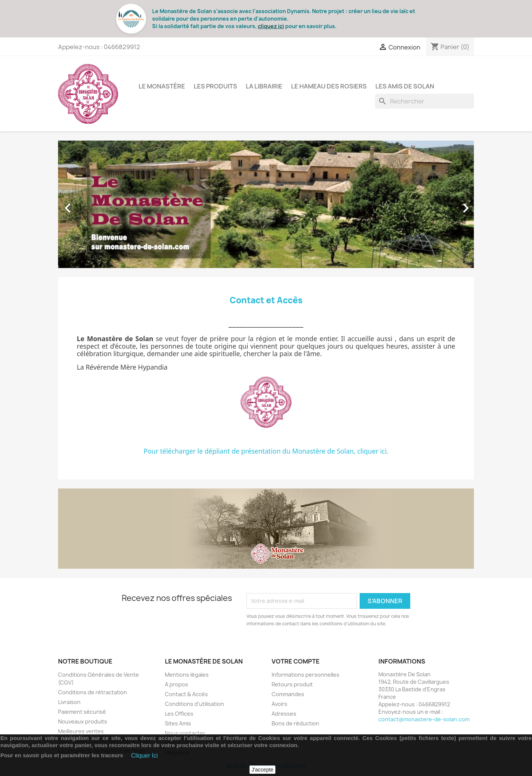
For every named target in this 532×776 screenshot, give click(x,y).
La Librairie (264, 86)
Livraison (69, 702)
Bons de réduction (295, 723)
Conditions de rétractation (93, 692)
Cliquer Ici (144, 756)
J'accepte (262, 770)
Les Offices (179, 714)
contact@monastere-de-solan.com (424, 719)
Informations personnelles (306, 675)
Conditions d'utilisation (194, 704)
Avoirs (279, 704)
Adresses (284, 714)
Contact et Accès (266, 300)
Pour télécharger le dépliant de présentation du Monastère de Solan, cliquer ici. (266, 451)
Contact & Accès (186, 694)
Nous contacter (185, 733)
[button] (89, 204)
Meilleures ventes (81, 731)
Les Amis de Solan (405, 86)
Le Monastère (162, 86)
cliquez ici (271, 26)
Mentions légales (187, 675)
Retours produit (292, 684)
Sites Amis (178, 723)
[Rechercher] (424, 101)
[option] (266, 204)
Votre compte (296, 661)
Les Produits (215, 86)
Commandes (288, 694)
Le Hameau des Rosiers (329, 86)
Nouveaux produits (83, 721)
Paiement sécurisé (82, 712)
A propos (176, 684)
